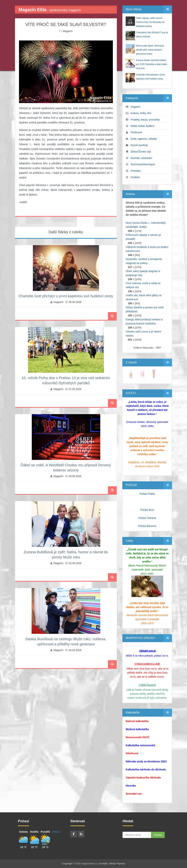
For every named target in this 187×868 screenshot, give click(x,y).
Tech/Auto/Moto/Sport (143, 164)
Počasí (56, 832)
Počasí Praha (147, 494)
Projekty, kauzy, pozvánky (145, 120)
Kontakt (103, 864)
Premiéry (136, 171)
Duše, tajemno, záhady (144, 139)
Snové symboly (139, 145)
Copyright (67, 864)
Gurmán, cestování (141, 158)
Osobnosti (136, 132)
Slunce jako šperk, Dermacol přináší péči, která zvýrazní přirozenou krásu (150, 50)
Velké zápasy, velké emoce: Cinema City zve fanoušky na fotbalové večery (150, 22)
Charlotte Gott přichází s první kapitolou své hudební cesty (66, 296)
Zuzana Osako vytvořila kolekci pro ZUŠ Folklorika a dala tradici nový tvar (151, 64)
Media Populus (117, 864)
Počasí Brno (147, 510)
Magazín (68, 31)
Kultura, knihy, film (141, 113)
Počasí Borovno (147, 526)
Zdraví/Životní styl (141, 152)
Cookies (135, 177)
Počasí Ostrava (147, 518)
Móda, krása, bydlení (142, 126)
